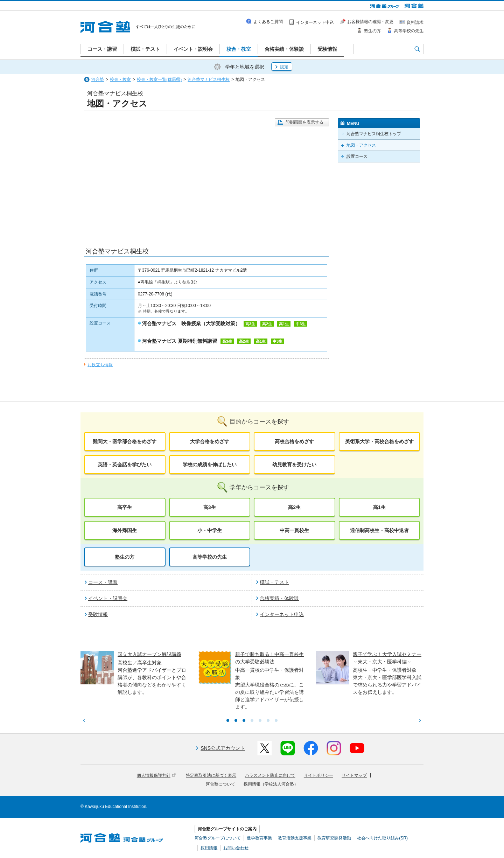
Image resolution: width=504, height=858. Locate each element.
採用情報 (209, 848)
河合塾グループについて (218, 838)
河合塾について (220, 784)
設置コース (357, 156)
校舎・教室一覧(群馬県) (159, 79)
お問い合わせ (236, 848)
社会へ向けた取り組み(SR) (382, 838)
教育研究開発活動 (334, 838)
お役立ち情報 (100, 365)
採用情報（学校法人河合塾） (271, 784)
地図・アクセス (361, 145)
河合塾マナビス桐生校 (209, 79)
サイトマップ (354, 775)
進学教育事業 (259, 838)
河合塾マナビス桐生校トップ (374, 134)
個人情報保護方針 (156, 775)
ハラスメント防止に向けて (270, 775)
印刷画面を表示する (304, 122)
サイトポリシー (318, 775)
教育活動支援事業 (295, 838)
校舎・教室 (120, 79)
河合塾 (98, 79)
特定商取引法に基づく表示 (211, 775)
